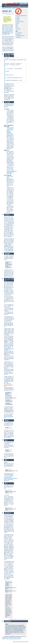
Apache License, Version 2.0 (15, 639)
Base (9, 331)
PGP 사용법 (8, 250)
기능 (12, 330)
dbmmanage (9, 179)
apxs (8, 178)
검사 (17, 27)
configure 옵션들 (7, 323)
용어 (23, 3)
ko (11, 14)
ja (9, 14)
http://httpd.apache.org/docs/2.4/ (11, 478)
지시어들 (17, 3)
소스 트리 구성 (19, 33)
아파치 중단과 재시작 (20, 36)
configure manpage (8, 373)
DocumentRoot (9, 502)
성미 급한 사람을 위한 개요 (21, 16)
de (8, 13)
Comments (18, 37)
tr (13, 14)
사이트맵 (26, 3)
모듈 (14, 3)
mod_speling (7, 385)
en (10, 13)
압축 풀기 (18, 20)
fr (7, 14)
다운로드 (18, 18)
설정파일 (6, 465)
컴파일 (17, 23)
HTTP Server (8, 8)
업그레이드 (18, 29)
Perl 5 (5, 175)
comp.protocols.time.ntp (12, 171)
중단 (5, 505)
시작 (10, 487)
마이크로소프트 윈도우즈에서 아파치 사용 (8, 31)
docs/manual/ (8, 477)
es (13, 13)
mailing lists (8, 634)
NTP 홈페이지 (11, 172)
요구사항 (18, 17)
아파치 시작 (18, 34)
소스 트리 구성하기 (20, 21)
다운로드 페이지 (7, 249)
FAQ (21, 3)
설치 (17, 24)
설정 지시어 (11, 473)
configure (7, 290)
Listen (7, 608)
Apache (3, 8)
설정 (17, 26)
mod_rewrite (7, 384)
